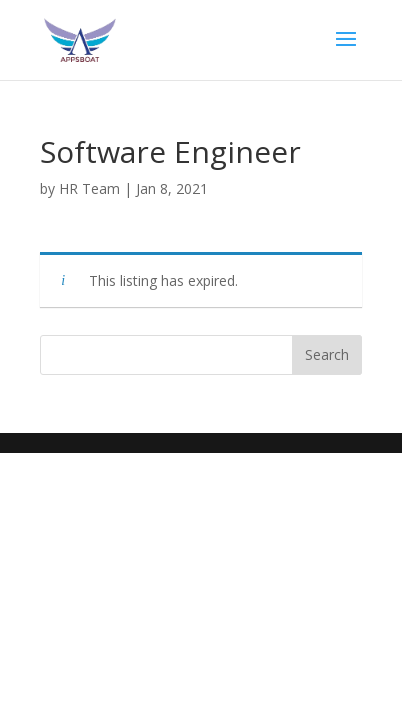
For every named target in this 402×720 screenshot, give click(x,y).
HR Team (89, 188)
